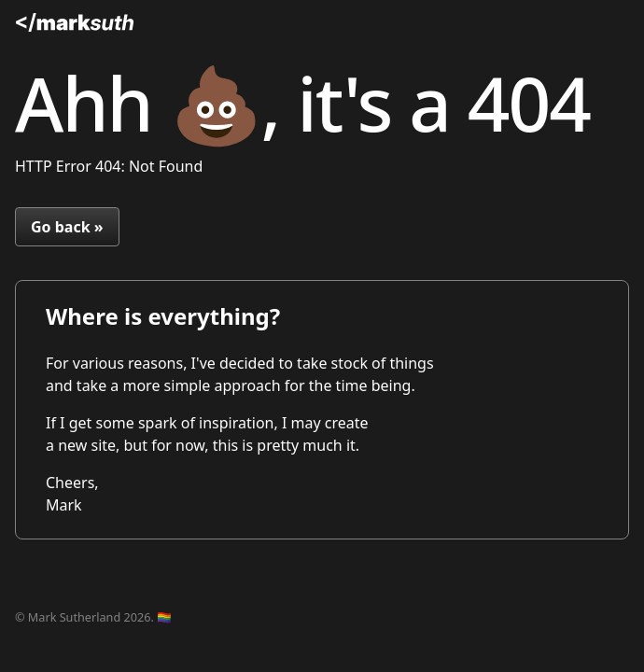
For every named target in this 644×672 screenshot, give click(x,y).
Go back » (67, 227)
